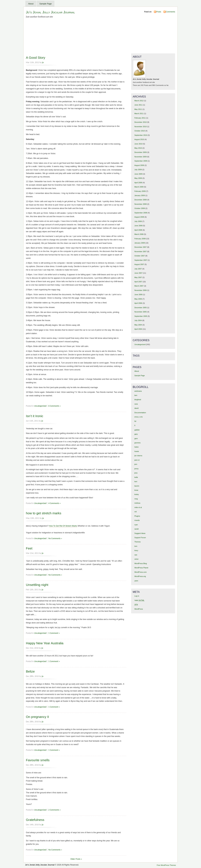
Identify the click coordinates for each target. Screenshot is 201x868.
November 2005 (141, 312)
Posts (159, 12)
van (136, 555)
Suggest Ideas (140, 533)
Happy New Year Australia (45, 643)
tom (136, 546)
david (136, 408)
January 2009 (140, 195)
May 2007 (138, 277)
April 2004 (138, 329)
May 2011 (138, 109)
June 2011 (138, 105)
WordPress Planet (141, 568)
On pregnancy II (37, 717)
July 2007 (138, 269)
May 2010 (138, 148)
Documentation (140, 413)
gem (136, 438)
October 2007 (140, 256)
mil (136, 512)
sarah (137, 529)
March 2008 (139, 234)
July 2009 (138, 170)
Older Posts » (76, 859)
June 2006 (138, 295)
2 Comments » (54, 810)
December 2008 (141, 200)
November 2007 (141, 251)
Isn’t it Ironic (35, 416)
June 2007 (138, 273)
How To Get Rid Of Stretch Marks (63, 526)
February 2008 (140, 239)
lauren (137, 486)
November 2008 (141, 204)
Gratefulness (35, 820)
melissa (137, 503)
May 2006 (138, 299)
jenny (136, 469)
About (31, 4)
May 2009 (138, 178)
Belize (30, 671)
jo (43, 62)
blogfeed (138, 400)
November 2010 (141, 127)
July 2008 (138, 221)
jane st (137, 460)
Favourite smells (38, 760)
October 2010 (140, 131)
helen (137, 447)
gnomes (137, 443)
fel (135, 421)
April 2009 (138, 183)
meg (136, 499)
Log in (137, 596)
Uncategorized (40, 406)
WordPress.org (140, 576)
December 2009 (141, 152)
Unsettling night (37, 585)
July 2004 (138, 320)
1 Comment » (54, 633)
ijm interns (138, 456)
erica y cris (139, 417)
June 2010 (138, 144)
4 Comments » (54, 503)
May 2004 (138, 325)
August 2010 (139, 139)
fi (135, 425)
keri (136, 481)
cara (136, 404)
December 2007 (141, 247)
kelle (136, 477)
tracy (136, 550)
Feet (29, 548)
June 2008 (138, 226)
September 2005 (141, 316)
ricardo (137, 520)
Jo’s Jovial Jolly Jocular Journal (50, 12)
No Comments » (55, 538)
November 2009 (141, 157)
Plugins (137, 516)
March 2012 (139, 101)
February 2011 (140, 118)
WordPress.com (141, 572)
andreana (138, 391)
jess (136, 473)
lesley (137, 494)
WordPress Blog (141, 563)
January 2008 (140, 243)
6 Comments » (54, 406)
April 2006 (138, 303)
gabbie (137, 430)
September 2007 (141, 260)
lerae (136, 490)
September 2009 (141, 161)
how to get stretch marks (44, 513)
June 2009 (138, 174)
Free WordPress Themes (166, 865)
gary (136, 434)
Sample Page (46, 4)
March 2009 (139, 187)
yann (136, 581)
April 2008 (138, 230)
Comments (170, 12)
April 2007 (138, 282)
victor (136, 559)
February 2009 (140, 191)
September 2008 (141, 213)
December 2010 (141, 122)
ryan (136, 525)
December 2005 (141, 308)
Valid (139, 600)
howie (137, 451)
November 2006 (141, 290)
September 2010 (141, 135)
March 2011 (139, 114)
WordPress (139, 609)
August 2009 (139, 165)
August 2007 (139, 264)
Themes (138, 542)
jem (136, 464)
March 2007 (139, 286)
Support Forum (140, 538)
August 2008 (139, 217)
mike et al (138, 507)
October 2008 (140, 208)
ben (136, 395)
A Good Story (36, 58)
